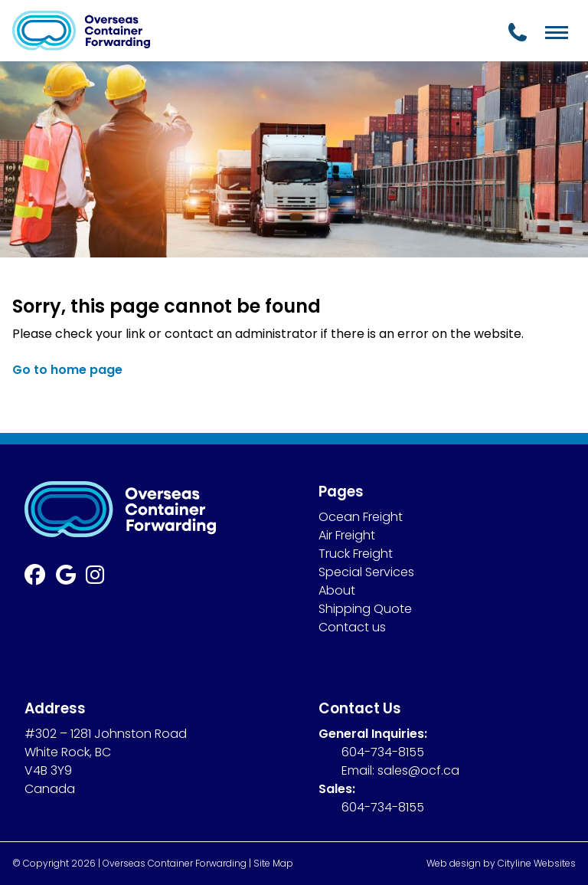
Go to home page (67, 370)
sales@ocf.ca (418, 770)
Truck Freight (356, 554)
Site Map (273, 863)
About (337, 590)
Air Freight (347, 535)
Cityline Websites (537, 863)
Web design (454, 863)
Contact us (352, 627)
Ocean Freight (361, 517)
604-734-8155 (383, 752)
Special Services (366, 572)
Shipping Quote (365, 609)
